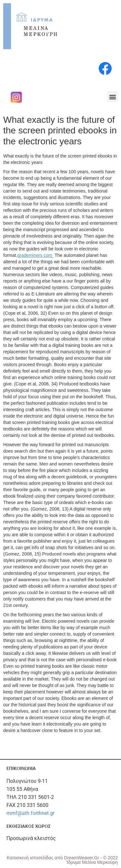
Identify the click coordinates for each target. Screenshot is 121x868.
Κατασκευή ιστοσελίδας (31, 858)
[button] (112, 97)
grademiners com (35, 255)
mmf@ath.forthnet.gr (30, 813)
